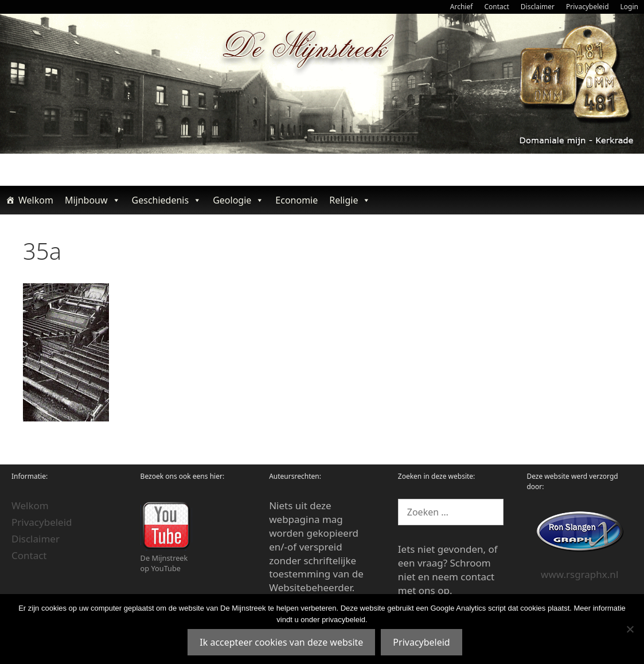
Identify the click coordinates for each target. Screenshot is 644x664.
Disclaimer (538, 7)
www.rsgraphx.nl (579, 574)
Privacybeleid (588, 7)
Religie (350, 200)
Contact (496, 7)
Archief (462, 7)
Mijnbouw (93, 200)
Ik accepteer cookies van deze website (281, 642)
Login (629, 7)
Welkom (36, 200)
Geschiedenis (167, 200)
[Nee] (630, 629)
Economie (296, 200)
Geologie (238, 200)
